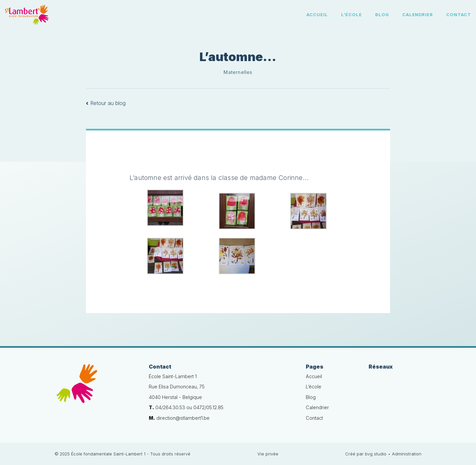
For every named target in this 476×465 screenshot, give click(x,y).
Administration (407, 454)
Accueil (317, 15)
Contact (459, 15)
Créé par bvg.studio (366, 454)
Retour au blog (106, 103)
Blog (382, 15)
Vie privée (268, 454)
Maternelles (238, 72)
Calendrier (418, 15)
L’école (352, 15)
